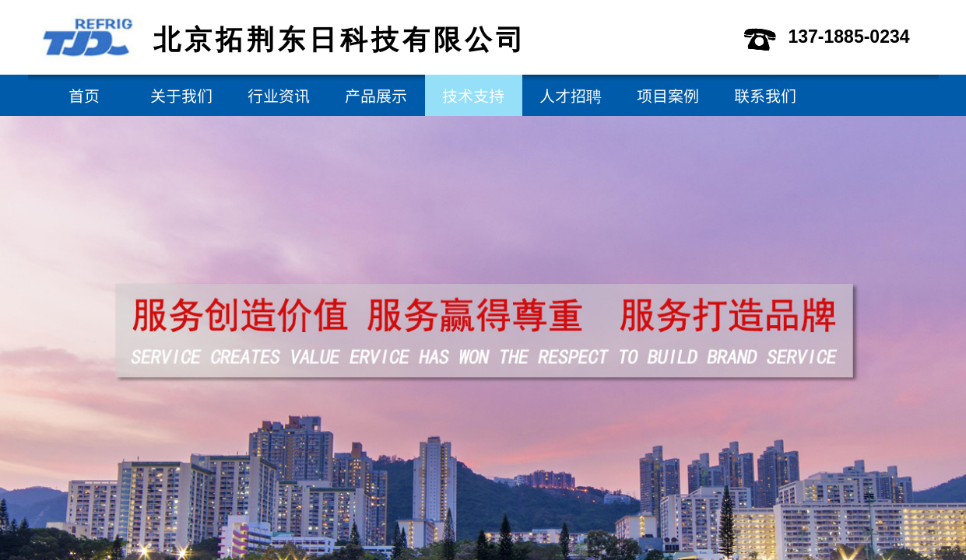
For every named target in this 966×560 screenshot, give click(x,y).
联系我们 (765, 95)
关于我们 (181, 95)
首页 (84, 95)
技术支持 (473, 95)
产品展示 (376, 95)
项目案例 (668, 95)
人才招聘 (571, 95)
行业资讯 (279, 95)
